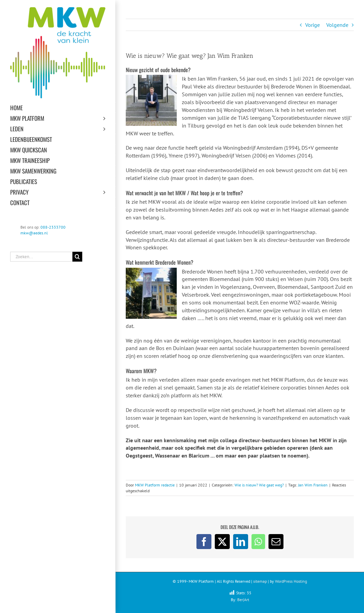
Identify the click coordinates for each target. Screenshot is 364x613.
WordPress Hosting (291, 581)
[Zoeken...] (41, 257)
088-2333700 (53, 227)
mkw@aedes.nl (34, 233)
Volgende (337, 25)
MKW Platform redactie (155, 485)
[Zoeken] (77, 257)
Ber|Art (243, 600)
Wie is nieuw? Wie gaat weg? (259, 485)
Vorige (313, 25)
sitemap (260, 581)
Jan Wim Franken (313, 485)
